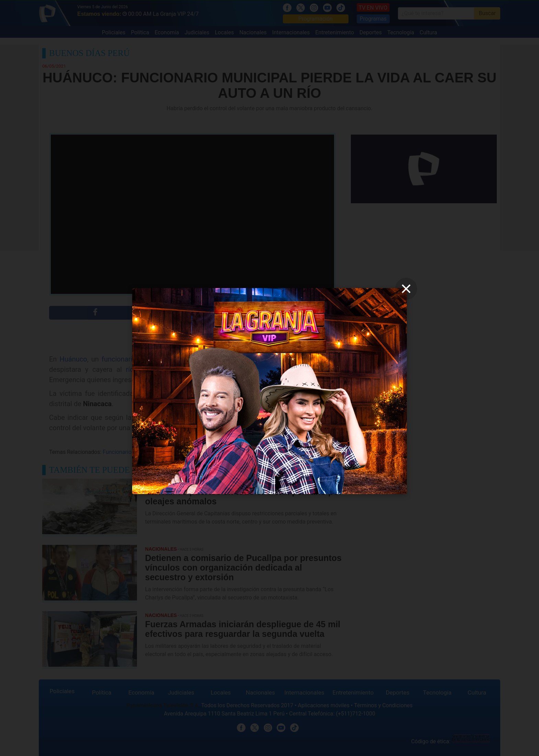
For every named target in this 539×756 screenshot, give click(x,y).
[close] (406, 289)
